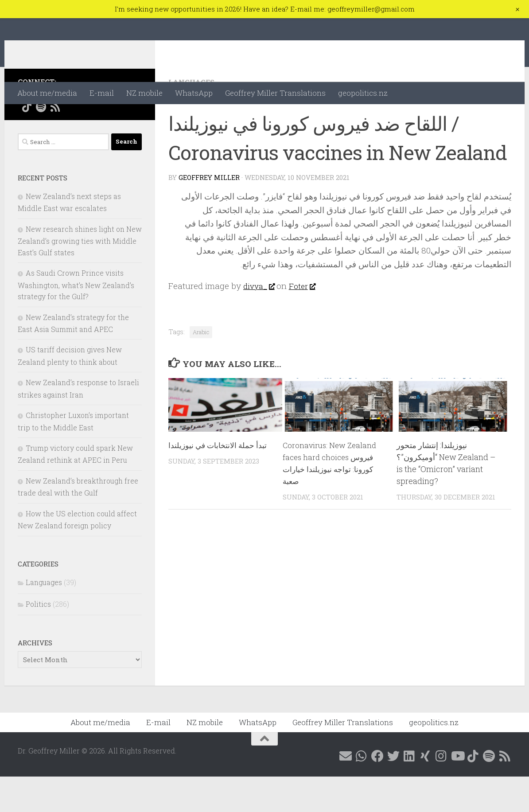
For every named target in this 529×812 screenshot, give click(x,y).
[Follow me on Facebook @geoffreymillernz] (55, 130)
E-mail (102, 93)
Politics (38, 639)
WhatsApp (194, 93)
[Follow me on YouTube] (126, 130)
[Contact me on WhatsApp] (41, 130)
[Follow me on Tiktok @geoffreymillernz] (27, 142)
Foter (306, 321)
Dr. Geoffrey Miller (103, 50)
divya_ (261, 321)
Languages (193, 117)
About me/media (47, 93)
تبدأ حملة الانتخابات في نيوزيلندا (219, 480)
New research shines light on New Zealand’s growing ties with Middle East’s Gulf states (80, 276)
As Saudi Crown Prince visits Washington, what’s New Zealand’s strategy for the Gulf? (76, 320)
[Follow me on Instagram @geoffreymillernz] (112, 130)
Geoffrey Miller (210, 213)
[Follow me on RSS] (55, 142)
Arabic (201, 367)
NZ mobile (144, 93)
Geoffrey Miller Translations (275, 93)
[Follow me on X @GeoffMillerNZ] (69, 130)
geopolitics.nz (363, 93)
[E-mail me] (27, 130)
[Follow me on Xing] (97, 130)
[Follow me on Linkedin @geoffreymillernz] (83, 130)
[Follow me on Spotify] (41, 142)
